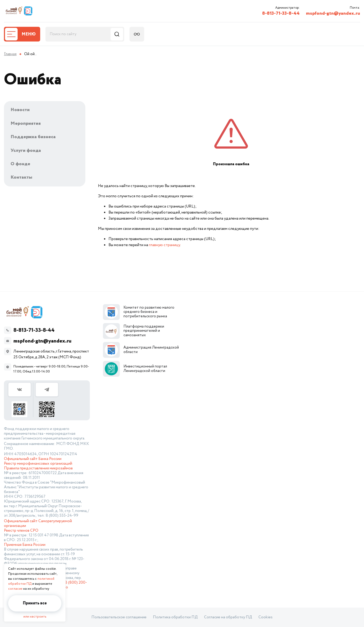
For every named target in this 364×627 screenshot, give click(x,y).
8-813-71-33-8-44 (281, 13)
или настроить (35, 617)
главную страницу (164, 245)
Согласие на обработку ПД (228, 617)
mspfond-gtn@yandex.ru (333, 13)
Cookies (266, 617)
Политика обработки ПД (175, 617)
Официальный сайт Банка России (33, 459)
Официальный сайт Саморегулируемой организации (38, 524)
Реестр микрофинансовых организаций (38, 464)
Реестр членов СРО (21, 531)
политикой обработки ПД (31, 581)
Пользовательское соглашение (119, 617)
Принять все (35, 603)
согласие (15, 589)
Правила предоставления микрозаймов (38, 468)
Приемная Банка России (25, 545)
